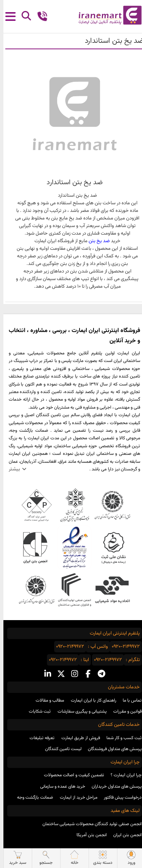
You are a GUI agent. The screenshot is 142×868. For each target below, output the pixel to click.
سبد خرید (14, 858)
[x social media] (58, 674)
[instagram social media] (71, 674)
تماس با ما (129, 700)
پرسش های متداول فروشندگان (111, 749)
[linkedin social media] (44, 674)
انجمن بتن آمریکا (88, 835)
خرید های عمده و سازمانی (59, 787)
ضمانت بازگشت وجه (32, 797)
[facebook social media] (85, 674)
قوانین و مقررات (124, 711)
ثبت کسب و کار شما (121, 738)
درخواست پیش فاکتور (119, 797)
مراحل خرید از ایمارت (75, 797)
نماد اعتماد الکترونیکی (71, 548)
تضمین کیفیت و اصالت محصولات (71, 775)
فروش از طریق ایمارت (77, 738)
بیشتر (11, 469)
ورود (128, 858)
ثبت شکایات (36, 711)
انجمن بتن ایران (124, 835)
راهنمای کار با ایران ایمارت (90, 700)
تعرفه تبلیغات (39, 738)
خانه (71, 858)
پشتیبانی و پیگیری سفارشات (79, 711)
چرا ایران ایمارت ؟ (123, 775)
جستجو (43, 858)
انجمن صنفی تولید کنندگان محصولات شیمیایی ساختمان (89, 824)
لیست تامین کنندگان (60, 749)
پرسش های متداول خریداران (113, 787)
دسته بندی (99, 858)
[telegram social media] (98, 674)
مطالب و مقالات (46, 700)
